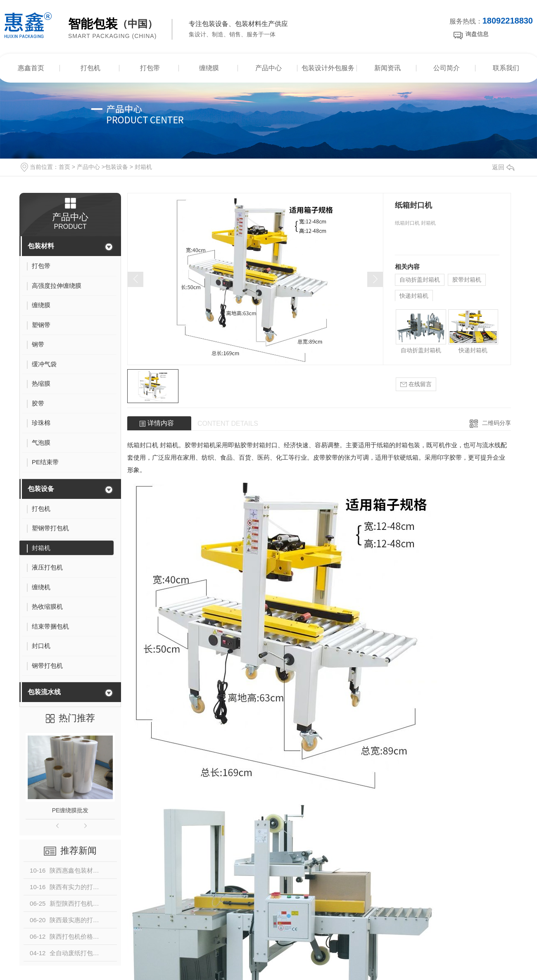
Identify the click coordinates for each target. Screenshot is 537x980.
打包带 (150, 68)
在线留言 (416, 384)
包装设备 (116, 167)
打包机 (90, 68)
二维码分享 (497, 423)
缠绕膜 (209, 68)
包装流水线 (44, 692)
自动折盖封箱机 (420, 280)
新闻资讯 (387, 68)
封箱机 (143, 167)
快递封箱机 (414, 296)
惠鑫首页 (31, 68)
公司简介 (447, 68)
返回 (503, 167)
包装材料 (41, 246)
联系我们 (506, 68)
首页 (64, 167)
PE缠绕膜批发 (70, 810)
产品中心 (268, 68)
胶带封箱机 (467, 280)
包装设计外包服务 (328, 68)
